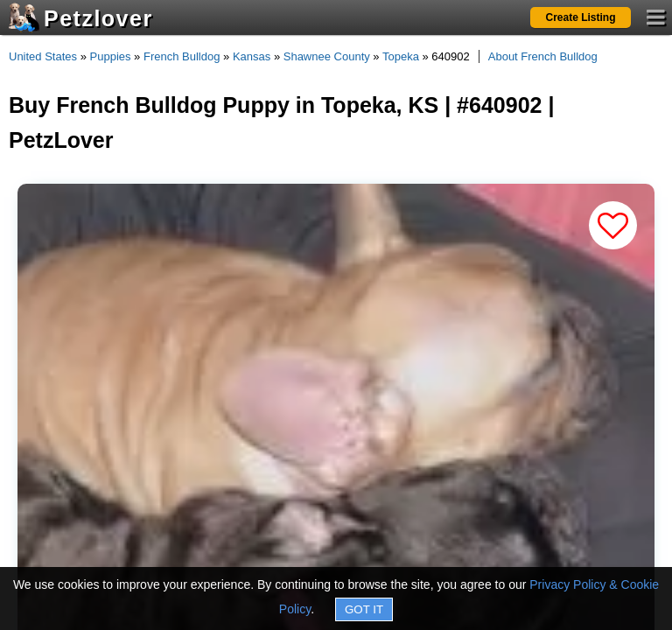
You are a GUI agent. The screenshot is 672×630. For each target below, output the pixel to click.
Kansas (252, 56)
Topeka (401, 56)
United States (43, 56)
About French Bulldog (543, 56)
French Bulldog (182, 56)
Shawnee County (327, 56)
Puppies (111, 56)
